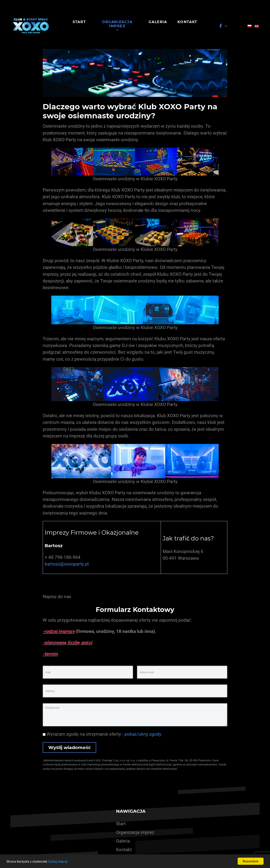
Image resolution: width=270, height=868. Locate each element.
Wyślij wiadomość (70, 747)
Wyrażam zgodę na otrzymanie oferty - (102, 734)
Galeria (123, 841)
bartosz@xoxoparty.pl (67, 564)
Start (121, 824)
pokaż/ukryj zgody (143, 734)
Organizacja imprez (135, 832)
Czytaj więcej (58, 862)
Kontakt (124, 850)
